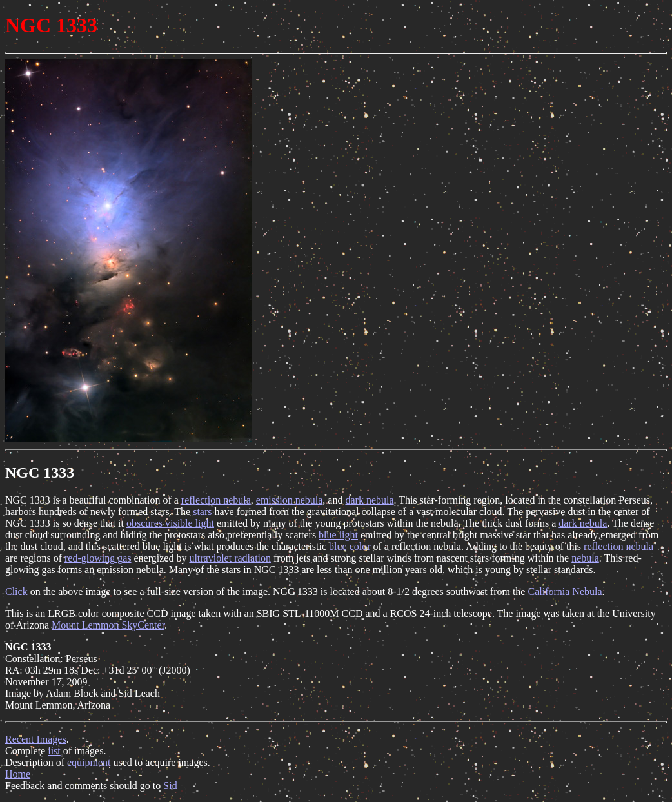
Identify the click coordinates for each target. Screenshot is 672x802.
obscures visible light (170, 523)
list (54, 751)
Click (16, 592)
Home (18, 774)
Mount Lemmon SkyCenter (108, 625)
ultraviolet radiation (230, 558)
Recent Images (36, 739)
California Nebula (565, 592)
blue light (338, 535)
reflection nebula (216, 500)
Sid (170, 786)
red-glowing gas (98, 558)
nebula (585, 558)
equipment (89, 762)
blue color (350, 546)
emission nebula (290, 500)
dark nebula (369, 500)
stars (202, 512)
